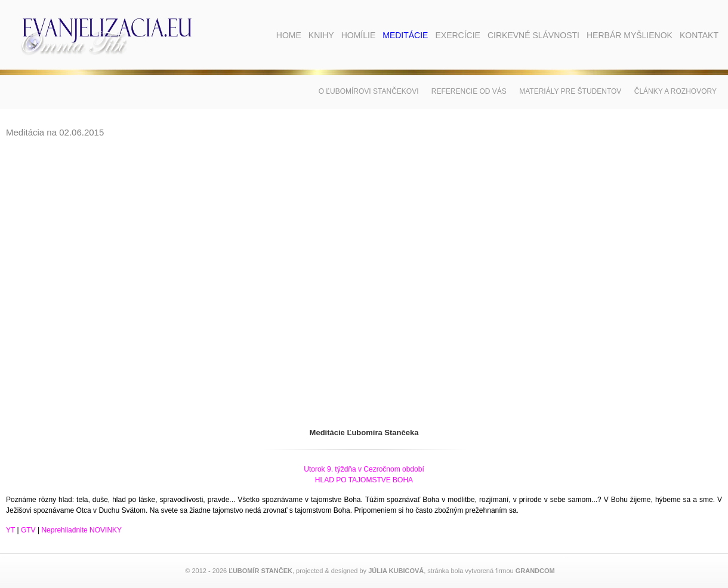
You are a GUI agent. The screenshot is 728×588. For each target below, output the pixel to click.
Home (289, 35)
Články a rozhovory (675, 91)
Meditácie (405, 35)
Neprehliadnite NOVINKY (81, 530)
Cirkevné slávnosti (533, 35)
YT (10, 530)
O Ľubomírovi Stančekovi (369, 91)
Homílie (359, 35)
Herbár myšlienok (630, 35)
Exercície (457, 35)
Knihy (321, 35)
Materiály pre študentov (570, 91)
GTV (28, 530)
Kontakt (699, 35)
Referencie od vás (469, 91)
